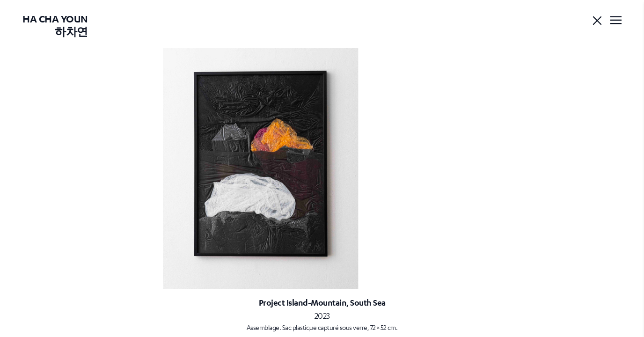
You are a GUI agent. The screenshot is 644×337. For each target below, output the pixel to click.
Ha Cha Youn (55, 25)
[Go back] (597, 21)
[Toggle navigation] (616, 21)
